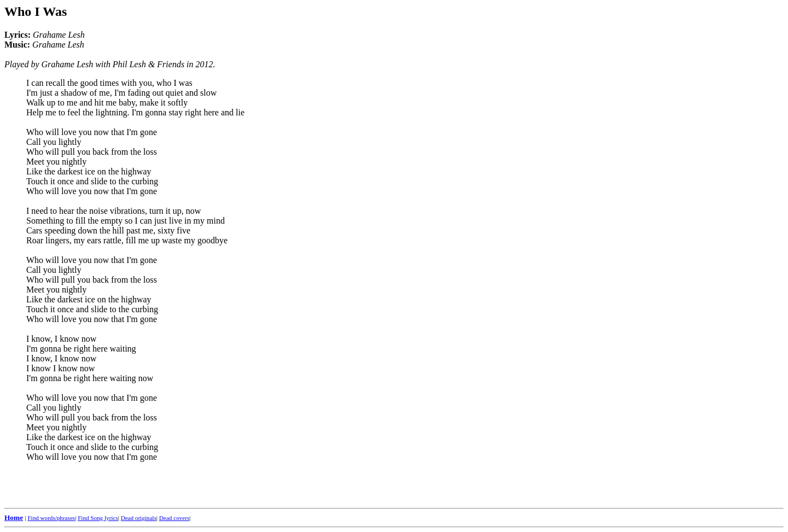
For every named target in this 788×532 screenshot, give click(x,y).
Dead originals (139, 518)
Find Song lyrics (98, 518)
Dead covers (174, 518)
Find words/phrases (51, 518)
